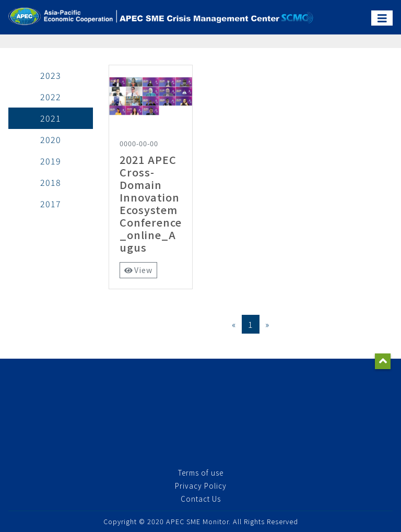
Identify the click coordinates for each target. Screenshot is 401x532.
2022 (51, 97)
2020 (51, 139)
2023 (51, 75)
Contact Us (201, 499)
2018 (51, 182)
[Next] (267, 324)
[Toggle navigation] (382, 18)
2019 (51, 161)
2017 (51, 204)
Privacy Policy (201, 486)
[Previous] (234, 324)
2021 (51, 118)
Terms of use (201, 472)
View (139, 270)
